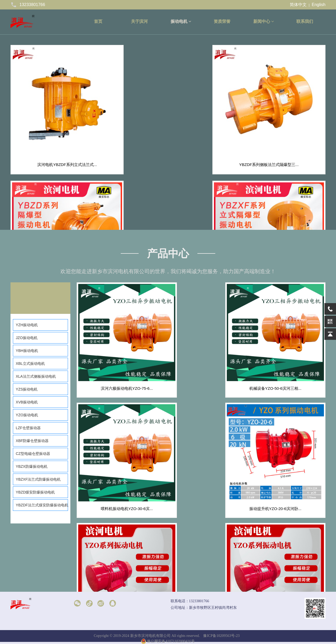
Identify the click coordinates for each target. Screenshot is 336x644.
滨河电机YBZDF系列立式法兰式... (48, 122)
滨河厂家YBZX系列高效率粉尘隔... (128, 214)
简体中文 (298, 5)
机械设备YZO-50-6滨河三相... (201, 365)
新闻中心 (264, 21)
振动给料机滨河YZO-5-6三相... (201, 560)
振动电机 (181, 21)
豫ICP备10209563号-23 (221, 636)
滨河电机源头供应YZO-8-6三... (116, 560)
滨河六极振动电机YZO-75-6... (117, 365)
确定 (254, 584)
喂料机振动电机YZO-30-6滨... (286, 365)
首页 (98, 21)
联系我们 (305, 21)
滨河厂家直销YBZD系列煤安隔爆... (208, 122)
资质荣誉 (222, 21)
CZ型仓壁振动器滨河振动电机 (208, 214)
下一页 (189, 584)
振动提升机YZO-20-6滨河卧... (117, 463)
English (319, 5)
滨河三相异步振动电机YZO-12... (201, 463)
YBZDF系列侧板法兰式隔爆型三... (128, 122)
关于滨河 (139, 21)
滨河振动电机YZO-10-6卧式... (286, 463)
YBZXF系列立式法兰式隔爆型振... (288, 122)
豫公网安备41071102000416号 (168, 641)
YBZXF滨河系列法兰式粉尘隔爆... (48, 214)
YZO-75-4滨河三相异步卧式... (286, 560)
